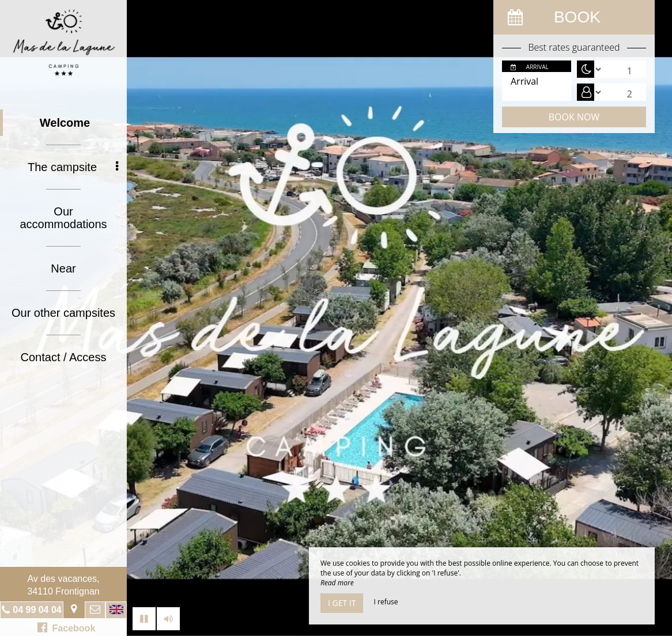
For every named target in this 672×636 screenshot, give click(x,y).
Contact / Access (64, 357)
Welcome (65, 123)
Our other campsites (63, 313)
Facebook (67, 627)
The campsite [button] (73, 167)
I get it (342, 603)
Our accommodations (63, 218)
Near (63, 268)
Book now (574, 117)
